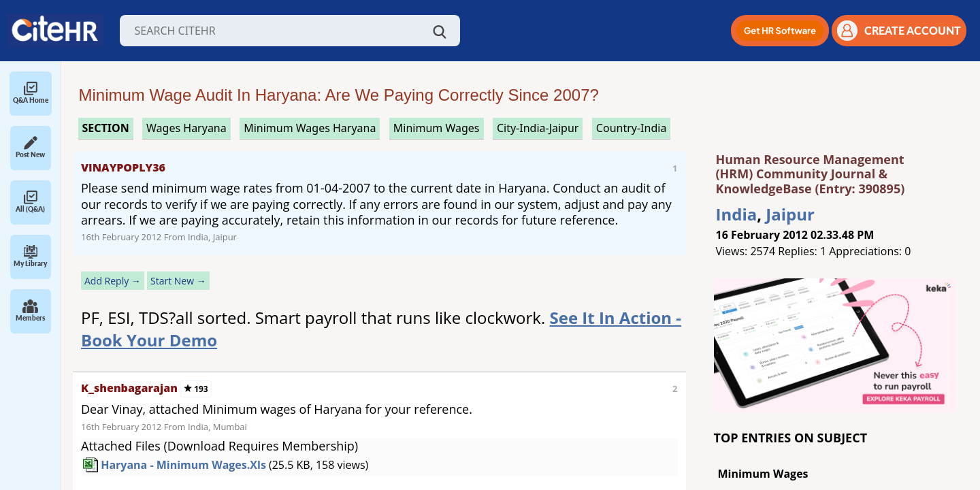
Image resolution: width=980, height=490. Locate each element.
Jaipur (790, 214)
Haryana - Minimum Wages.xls (183, 465)
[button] (780, 31)
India (737, 214)
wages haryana (186, 128)
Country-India (632, 128)
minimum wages (437, 128)
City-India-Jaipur (538, 128)
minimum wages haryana (310, 128)
